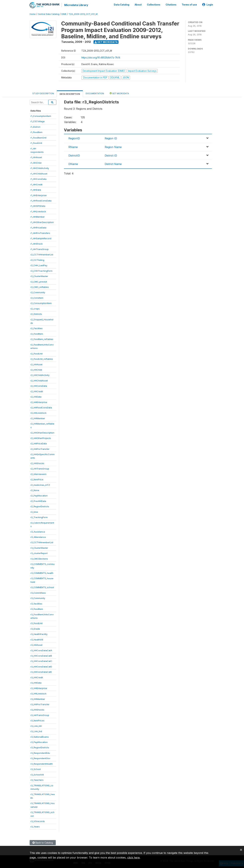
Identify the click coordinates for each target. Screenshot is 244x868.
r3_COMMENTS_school (42, 587)
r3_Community (38, 598)
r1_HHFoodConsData (41, 201)
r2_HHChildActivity (40, 375)
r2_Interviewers (38, 474)
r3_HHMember (38, 699)
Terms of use (189, 5)
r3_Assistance (38, 532)
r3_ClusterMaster (39, 548)
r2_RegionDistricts (40, 506)
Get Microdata (106, 42)
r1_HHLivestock (38, 211)
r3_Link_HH (36, 726)
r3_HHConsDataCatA (41, 650)
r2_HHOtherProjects (41, 438)
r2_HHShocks (37, 463)
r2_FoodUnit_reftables (42, 359)
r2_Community (38, 292)
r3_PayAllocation (39, 742)
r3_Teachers (37, 780)
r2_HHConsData (39, 386)
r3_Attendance (38, 537)
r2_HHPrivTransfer (40, 449)
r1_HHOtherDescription (42, 222)
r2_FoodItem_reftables (42, 339)
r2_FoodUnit (37, 354)
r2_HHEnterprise (39, 402)
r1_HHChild (36, 163)
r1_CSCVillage (38, 121)
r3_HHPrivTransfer (40, 704)
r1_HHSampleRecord (41, 238)
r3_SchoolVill (37, 775)
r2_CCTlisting (37, 260)
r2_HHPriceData (39, 443)
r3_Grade (35, 629)
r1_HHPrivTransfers (40, 233)
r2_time (34, 512)
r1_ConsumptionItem (41, 116)
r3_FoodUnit (37, 623)
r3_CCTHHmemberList (42, 542)
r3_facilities (36, 604)
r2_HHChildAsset (39, 381)
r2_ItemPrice (37, 479)
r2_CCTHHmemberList (42, 255)
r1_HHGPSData (38, 206)
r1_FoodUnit (36, 143)
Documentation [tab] (95, 93)
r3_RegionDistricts (40, 747)
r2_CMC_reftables (40, 287)
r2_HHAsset (36, 364)
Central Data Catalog (49, 14)
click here (133, 858)
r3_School (36, 769)
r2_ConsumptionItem (41, 303)
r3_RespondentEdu (40, 753)
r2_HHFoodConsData (41, 408)
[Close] (241, 850)
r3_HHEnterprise (39, 688)
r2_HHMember (38, 418)
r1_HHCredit (36, 184)
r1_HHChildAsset (39, 174)
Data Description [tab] (70, 94)
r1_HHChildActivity (40, 168)
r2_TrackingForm (39, 517)
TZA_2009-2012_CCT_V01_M (83, 14)
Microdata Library (76, 5)
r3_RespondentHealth (42, 764)
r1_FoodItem (36, 132)
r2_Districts (36, 314)
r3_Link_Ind (36, 731)
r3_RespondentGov (40, 758)
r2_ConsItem (37, 298)
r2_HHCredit (37, 391)
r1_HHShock (37, 244)
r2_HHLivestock (38, 413)
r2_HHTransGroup (40, 469)
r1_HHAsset (36, 157)
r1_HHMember (38, 217)
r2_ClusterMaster (39, 276)
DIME (64, 14)
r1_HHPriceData (38, 228)
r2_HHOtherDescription (42, 433)
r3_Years (35, 827)
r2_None (35, 490)
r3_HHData (36, 683)
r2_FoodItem (37, 334)
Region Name (113, 147)
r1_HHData (36, 190)
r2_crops (35, 309)
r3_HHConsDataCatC (41, 661)
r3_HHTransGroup (40, 715)
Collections (154, 5)
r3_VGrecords (38, 821)
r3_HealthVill (37, 640)
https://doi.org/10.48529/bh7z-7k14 (101, 58)
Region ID (111, 138)
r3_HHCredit (37, 677)
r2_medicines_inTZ (40, 485)
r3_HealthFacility (39, 634)
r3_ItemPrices (37, 721)
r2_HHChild (36, 370)
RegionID (74, 138)
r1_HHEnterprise (39, 195)
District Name (113, 164)
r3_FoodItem (37, 609)
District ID (111, 155)
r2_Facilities (37, 328)
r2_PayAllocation (39, 496)
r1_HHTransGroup (40, 249)
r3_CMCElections (39, 559)
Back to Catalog (43, 843)
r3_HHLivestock (38, 694)
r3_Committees (38, 593)
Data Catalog (122, 5)
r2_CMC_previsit (39, 282)
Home (33, 14)
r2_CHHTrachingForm (41, 271)
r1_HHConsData (38, 179)
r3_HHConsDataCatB (41, 656)
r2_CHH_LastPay (39, 265)
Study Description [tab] (43, 93)
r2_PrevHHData (38, 501)
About (138, 5)
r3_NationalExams (40, 737)
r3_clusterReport (39, 553)
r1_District (35, 127)
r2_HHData (36, 397)
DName (73, 164)
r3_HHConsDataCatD (41, 667)
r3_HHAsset (36, 645)
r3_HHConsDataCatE (41, 672)
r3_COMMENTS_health (42, 573)
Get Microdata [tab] (119, 93)
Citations (171, 5)
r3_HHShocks (37, 710)
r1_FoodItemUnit (38, 138)
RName (73, 147)
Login (208, 5)
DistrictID (74, 155)
